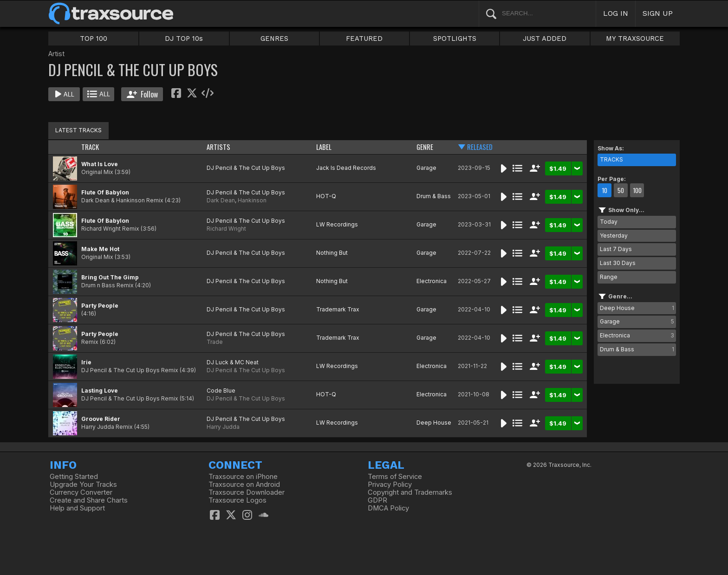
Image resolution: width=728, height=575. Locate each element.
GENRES (274, 39)
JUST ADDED (545, 39)
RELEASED (480, 147)
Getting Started (74, 477)
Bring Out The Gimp (110, 277)
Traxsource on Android (244, 485)
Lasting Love (100, 391)
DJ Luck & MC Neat (233, 362)
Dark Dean (221, 200)
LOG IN (616, 13)
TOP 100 (94, 39)
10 (604, 190)
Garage (426, 168)
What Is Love (100, 164)
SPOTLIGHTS (455, 39)
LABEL (324, 147)
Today (609, 222)
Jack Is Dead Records (346, 168)
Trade (215, 342)
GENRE (425, 147)
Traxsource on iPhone (243, 477)
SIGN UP (658, 13)
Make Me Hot (100, 249)
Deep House (434, 423)
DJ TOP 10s (184, 39)
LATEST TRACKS (78, 130)
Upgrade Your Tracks (83, 485)
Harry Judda (223, 427)
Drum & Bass (434, 196)
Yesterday (614, 236)
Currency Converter (81, 492)
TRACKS (611, 159)
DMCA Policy (388, 508)
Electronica (432, 281)
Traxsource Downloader (247, 492)
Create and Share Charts (89, 500)
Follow (142, 94)
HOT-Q (326, 196)
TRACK (90, 147)
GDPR (377, 500)
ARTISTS (218, 147)
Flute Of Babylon (105, 192)
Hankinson (252, 200)
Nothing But (332, 253)
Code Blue (221, 391)
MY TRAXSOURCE (635, 39)
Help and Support (77, 508)
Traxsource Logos (237, 500)
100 (637, 190)
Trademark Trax (338, 309)
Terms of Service (395, 477)
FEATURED (364, 39)
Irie (86, 362)
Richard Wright (226, 229)
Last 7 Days (616, 249)
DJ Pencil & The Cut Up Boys (246, 168)
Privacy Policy (390, 485)
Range (609, 277)
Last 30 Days (618, 263)
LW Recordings (337, 224)
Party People (100, 306)
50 (621, 190)
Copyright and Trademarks (410, 492)
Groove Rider (101, 419)
